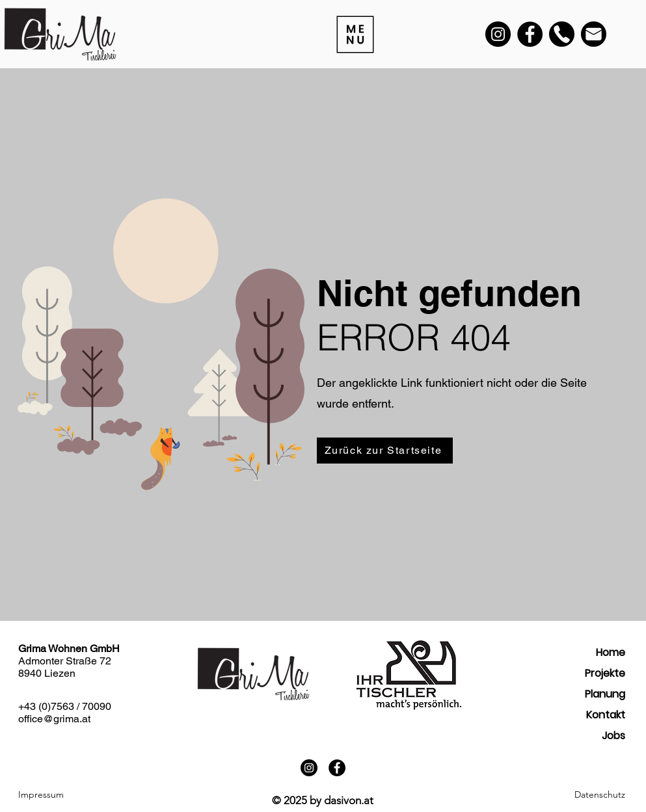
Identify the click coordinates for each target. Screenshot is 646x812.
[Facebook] (530, 34)
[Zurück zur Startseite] (385, 451)
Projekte (605, 673)
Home (611, 652)
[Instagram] (498, 34)
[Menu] (355, 34)
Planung (605, 694)
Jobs (613, 736)
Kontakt (606, 715)
